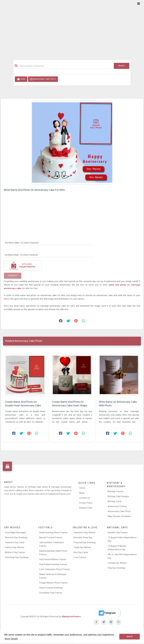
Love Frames (80, 557)
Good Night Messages (16, 533)
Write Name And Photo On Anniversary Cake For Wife (34, 190)
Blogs (82, 493)
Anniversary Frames (117, 506)
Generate (13, 276)
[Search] (66, 66)
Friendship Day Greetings (17, 557)
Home (21, 79)
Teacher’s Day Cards (15, 542)
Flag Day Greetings (117, 568)
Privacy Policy (86, 503)
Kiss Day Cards (81, 552)
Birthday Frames (115, 491)
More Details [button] (11, 639)
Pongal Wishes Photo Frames (53, 583)
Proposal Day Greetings (85, 542)
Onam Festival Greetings (51, 588)
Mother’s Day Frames (15, 552)
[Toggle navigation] (139, 4)
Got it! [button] (130, 636)
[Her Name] (49, 243)
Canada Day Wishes (117, 563)
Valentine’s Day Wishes (84, 533)
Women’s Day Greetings (16, 537)
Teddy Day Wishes (82, 547)
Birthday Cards (115, 501)
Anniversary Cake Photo (43, 79)
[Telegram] (107, 613)
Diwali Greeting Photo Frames (53, 533)
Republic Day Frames (118, 533)
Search (122, 66)
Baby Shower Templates (119, 516)
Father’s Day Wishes (15, 547)
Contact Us (85, 498)
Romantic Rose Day (83, 537)
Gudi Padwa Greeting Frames (53, 564)
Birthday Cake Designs (118, 496)
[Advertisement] (72, 28)
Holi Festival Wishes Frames (53, 559)
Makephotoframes (71, 617)
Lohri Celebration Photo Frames (55, 569)
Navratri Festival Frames (51, 537)
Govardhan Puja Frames (51, 593)
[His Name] (49, 255)
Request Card (86, 508)
